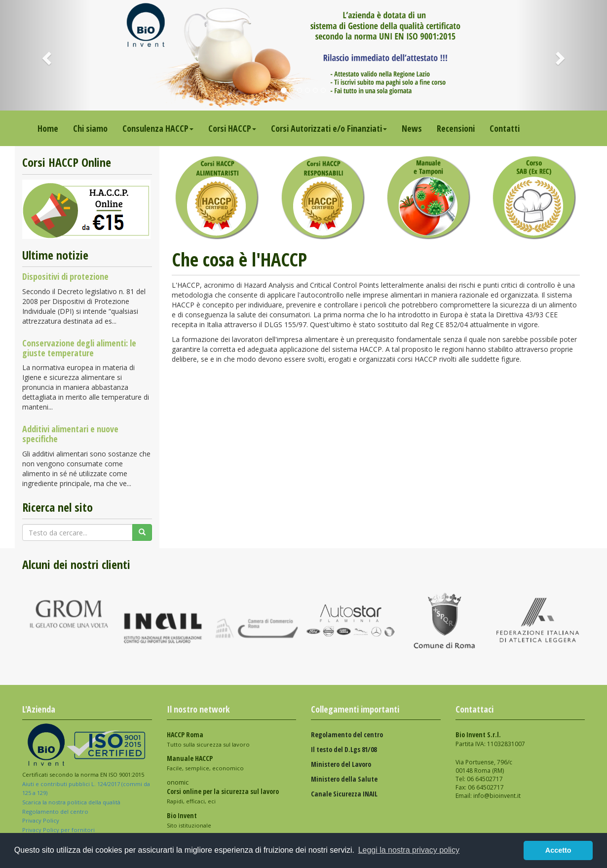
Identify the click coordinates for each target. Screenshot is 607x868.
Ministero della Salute (344, 779)
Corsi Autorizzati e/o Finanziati (329, 128)
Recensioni (456, 128)
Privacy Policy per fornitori (59, 830)
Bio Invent (182, 815)
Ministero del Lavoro (341, 764)
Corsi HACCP (232, 128)
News (412, 128)
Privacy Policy (41, 820)
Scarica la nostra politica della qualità (72, 802)
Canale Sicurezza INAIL (344, 794)
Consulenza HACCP (158, 128)
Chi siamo (90, 128)
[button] (46, 55)
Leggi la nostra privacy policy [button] (409, 850)
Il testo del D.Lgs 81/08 (344, 749)
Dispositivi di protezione (65, 276)
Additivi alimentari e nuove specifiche (70, 434)
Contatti (505, 128)
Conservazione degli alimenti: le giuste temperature (79, 348)
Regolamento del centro (55, 811)
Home (48, 128)
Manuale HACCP (190, 758)
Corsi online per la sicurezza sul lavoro (223, 791)
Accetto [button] (558, 850)
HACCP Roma (185, 735)
